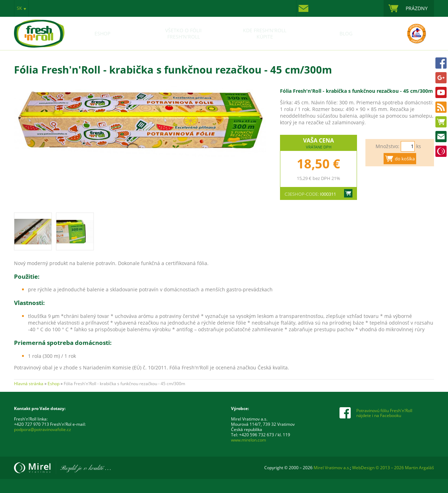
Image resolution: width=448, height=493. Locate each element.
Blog (346, 34)
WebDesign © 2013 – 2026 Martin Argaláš (393, 468)
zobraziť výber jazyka (21, 8)
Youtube (441, 92)
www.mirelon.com (248, 440)
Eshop (441, 122)
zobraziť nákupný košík (409, 8)
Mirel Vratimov (441, 151)
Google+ (441, 78)
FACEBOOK (441, 63)
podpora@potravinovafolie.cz (43, 429)
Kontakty (305, 8)
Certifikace (409, 34)
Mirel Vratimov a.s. (62, 468)
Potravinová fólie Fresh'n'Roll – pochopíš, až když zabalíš (39, 27)
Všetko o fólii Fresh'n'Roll (183, 34)
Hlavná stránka (29, 384)
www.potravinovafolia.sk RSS (441, 107)
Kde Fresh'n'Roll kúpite (265, 34)
